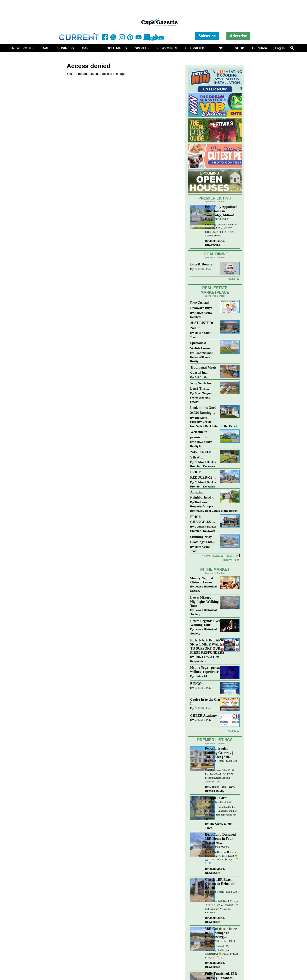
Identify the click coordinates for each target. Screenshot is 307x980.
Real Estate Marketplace (215, 290)
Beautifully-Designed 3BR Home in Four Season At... (220, 839)
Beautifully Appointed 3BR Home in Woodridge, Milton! (221, 211)
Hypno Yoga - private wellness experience (206, 670)
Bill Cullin (201, 377)
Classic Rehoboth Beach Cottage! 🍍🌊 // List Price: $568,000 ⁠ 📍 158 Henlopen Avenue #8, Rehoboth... (222, 907)
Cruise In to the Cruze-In (207, 701)
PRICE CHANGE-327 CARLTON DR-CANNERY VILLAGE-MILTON (202, 520)
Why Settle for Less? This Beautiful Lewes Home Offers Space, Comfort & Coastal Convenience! (204, 386)
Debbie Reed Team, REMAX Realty (220, 789)
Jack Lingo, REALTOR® (215, 243)
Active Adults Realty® (201, 315)
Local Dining (215, 254)
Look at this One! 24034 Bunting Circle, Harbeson (203, 411)
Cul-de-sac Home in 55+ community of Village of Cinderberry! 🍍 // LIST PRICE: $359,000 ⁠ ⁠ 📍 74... (221, 952)
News (230, 556)
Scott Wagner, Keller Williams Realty (202, 357)
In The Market (215, 569)
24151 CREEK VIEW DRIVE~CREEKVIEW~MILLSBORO (204, 455)
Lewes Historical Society (203, 589)
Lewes (209, 847)
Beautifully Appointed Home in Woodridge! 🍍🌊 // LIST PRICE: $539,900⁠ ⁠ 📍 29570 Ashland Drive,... (221, 230)
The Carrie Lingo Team (218, 826)
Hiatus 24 (201, 676)
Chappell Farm (216, 798)
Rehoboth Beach (214, 761)
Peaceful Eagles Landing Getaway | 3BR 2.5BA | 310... (219, 752)
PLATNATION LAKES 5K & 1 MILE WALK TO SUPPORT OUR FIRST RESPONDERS (208, 646)
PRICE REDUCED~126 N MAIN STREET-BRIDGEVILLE (202, 475)
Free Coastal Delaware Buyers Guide (203, 306)
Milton (209, 219)
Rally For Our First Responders (205, 659)
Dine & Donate (201, 264)
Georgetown (212, 941)
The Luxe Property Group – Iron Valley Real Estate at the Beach (214, 422)
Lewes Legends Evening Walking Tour (208, 623)
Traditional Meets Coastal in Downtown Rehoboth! (203, 370)
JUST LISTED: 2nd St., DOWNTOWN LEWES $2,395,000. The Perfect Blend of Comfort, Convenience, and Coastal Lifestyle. (203, 326)
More (232, 279)
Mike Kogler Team (200, 335)
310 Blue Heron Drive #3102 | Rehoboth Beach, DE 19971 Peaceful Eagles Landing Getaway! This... (220, 776)
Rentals (230, 560)
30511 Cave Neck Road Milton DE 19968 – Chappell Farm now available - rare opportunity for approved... (221, 813)
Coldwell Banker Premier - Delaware (203, 464)
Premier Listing (215, 198)
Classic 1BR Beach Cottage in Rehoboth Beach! (220, 884)
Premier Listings (215, 740)
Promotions (210, 556)
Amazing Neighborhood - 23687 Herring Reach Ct (202, 495)
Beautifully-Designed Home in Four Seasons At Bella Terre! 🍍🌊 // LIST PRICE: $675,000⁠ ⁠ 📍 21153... (222, 858)
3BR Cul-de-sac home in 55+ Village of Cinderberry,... (221, 933)
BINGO (196, 684)
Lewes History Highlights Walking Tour (204, 602)
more (232, 731)
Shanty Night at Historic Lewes (202, 580)
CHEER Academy (204, 716)
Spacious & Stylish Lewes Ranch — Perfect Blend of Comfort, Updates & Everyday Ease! (204, 346)
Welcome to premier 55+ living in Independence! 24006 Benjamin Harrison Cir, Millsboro (202, 435)
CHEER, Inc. (203, 269)
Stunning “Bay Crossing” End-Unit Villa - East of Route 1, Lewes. (202, 540)
